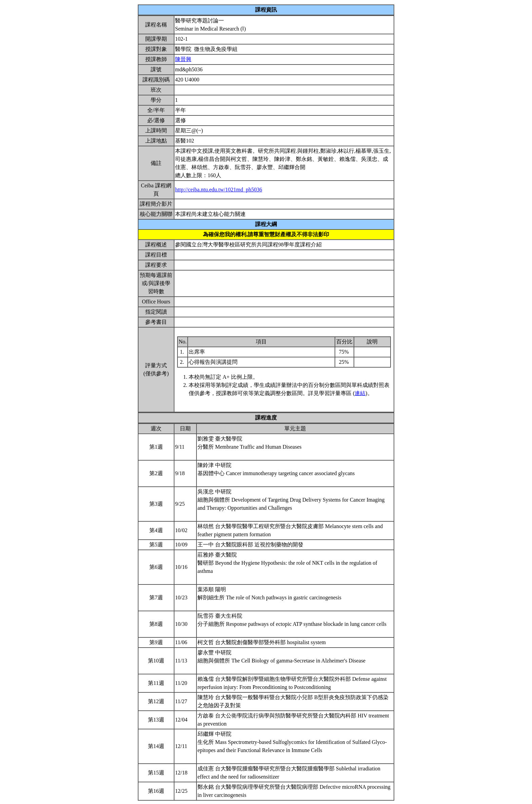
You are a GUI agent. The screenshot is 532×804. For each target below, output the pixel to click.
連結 (360, 393)
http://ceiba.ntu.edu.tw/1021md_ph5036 (218, 190)
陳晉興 (183, 59)
